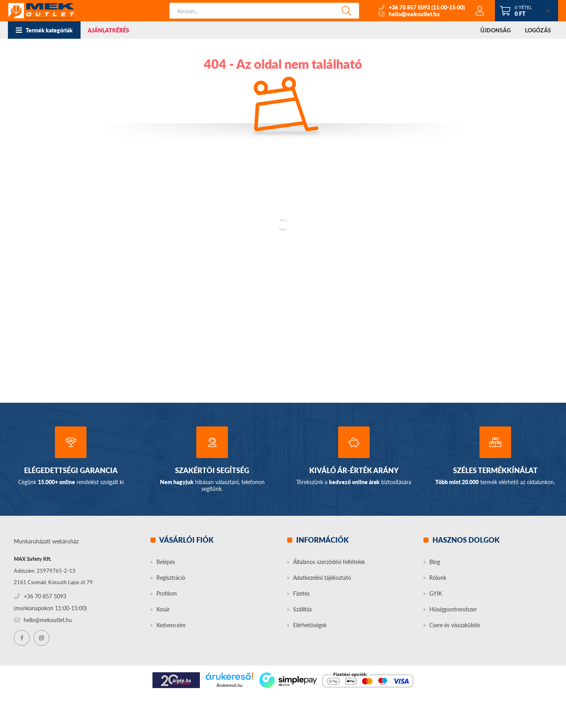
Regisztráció (171, 578)
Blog (435, 562)
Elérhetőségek (310, 625)
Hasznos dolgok (465, 540)
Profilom (167, 593)
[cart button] (527, 11)
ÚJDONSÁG (495, 30)
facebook (22, 638)
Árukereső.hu (229, 685)
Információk (322, 540)
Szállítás (303, 609)
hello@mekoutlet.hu (414, 14)
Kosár (163, 609)
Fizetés (301, 593)
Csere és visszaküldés (455, 625)
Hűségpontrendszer (453, 609)
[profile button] (480, 11)
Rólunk (438, 578)
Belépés (166, 562)
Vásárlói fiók (186, 540)
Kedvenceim (171, 625)
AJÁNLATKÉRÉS (108, 30)
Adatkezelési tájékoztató (322, 578)
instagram (41, 638)
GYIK (436, 593)
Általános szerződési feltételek (329, 562)
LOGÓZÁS (538, 30)
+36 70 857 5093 (409, 7)
